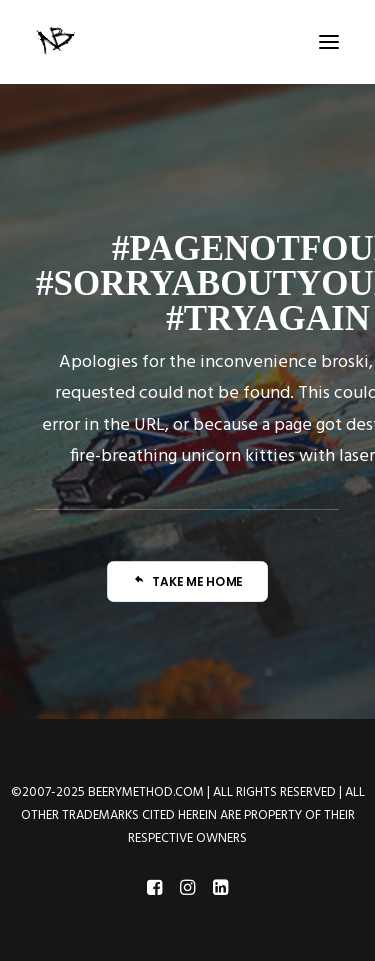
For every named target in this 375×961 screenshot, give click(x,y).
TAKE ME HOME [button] (188, 581)
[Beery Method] (57, 42)
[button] (329, 42)
